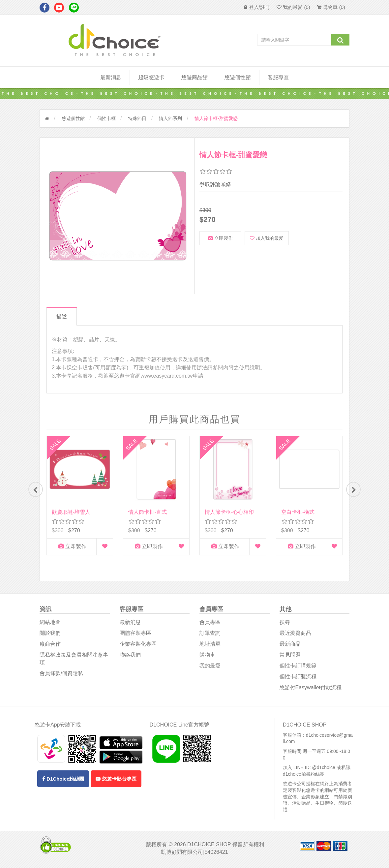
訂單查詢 (210, 635)
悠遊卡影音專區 (116, 781)
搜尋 (285, 624)
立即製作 (220, 238)
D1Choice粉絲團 (63, 781)
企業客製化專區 (138, 646)
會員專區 (210, 624)
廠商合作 (50, 646)
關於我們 (50, 635)
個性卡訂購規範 (298, 668)
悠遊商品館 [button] (194, 77)
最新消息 (111, 77)
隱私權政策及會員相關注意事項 (74, 661)
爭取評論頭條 (215, 184)
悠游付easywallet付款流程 (311, 689)
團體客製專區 (135, 635)
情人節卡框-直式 (148, 512)
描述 (64, 316)
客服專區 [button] (278, 77)
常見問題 (290, 657)
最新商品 (290, 646)
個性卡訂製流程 (298, 678)
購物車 (207, 657)
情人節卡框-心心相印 (229, 512)
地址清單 (210, 646)
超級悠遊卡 (151, 77)
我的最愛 (210, 668)
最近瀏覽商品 (295, 635)
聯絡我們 (130, 657)
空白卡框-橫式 (298, 512)
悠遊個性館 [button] (238, 77)
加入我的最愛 (267, 238)
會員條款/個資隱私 (61, 675)
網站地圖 (50, 624)
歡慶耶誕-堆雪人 (71, 512)
